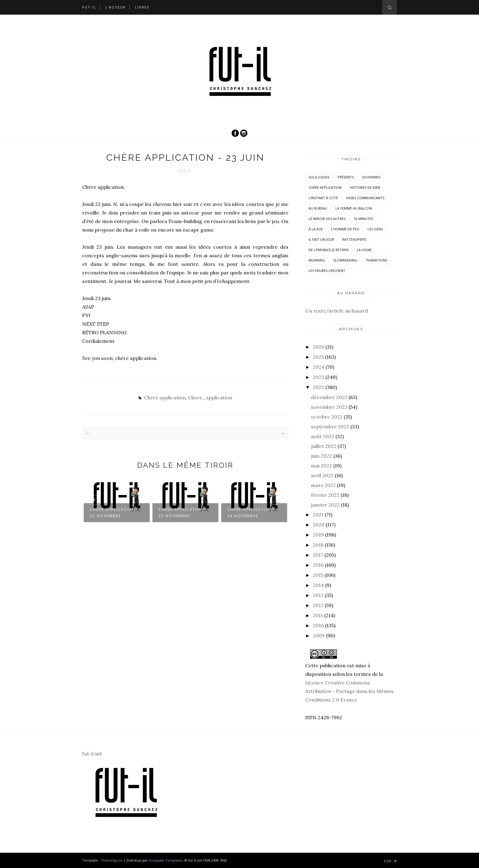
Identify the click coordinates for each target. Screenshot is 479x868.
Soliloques (319, 177)
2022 (318, 387)
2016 (318, 565)
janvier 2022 (325, 505)
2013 (318, 595)
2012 (318, 605)
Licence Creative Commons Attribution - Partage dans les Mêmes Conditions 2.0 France (349, 691)
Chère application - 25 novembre (114, 513)
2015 (318, 575)
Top (390, 861)
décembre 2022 (329, 397)
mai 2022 (322, 466)
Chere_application (210, 397)
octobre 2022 (327, 417)
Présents (346, 177)
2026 (318, 347)
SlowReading (345, 260)
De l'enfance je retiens (329, 250)
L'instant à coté (323, 198)
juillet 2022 (324, 446)
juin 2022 (322, 456)
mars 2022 (323, 485)
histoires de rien (365, 187)
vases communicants (365, 198)
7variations (376, 260)
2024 (319, 367)
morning (317, 260)
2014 (318, 585)
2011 (318, 615)
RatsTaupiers (354, 239)
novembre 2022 (329, 407)
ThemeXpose (112, 860)
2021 (318, 515)
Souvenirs (371, 177)
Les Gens (375, 229)
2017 (318, 555)
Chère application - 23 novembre (183, 513)
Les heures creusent (327, 271)
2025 (318, 357)
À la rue (316, 229)
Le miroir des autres (327, 219)
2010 (318, 625)
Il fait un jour (321, 239)
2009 (319, 635)
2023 (318, 377)
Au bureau (318, 208)
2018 (318, 545)
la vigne (364, 250)
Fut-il (89, 7)
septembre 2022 (330, 427)
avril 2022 (322, 475)
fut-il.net (92, 754)
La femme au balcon (354, 208)
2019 (318, 535)
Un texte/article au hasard (336, 311)
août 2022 (323, 436)
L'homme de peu (345, 229)
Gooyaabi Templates (166, 860)
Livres (142, 7)
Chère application (165, 397)
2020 (319, 525)
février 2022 (325, 495)
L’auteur (116, 7)
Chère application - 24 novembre (252, 513)
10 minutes (363, 219)
